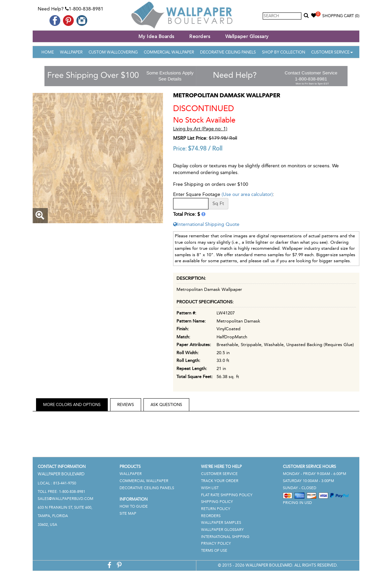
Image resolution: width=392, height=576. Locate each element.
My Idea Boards (156, 37)
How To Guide (134, 506)
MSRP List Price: (190, 138)
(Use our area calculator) (247, 194)
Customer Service (332, 52)
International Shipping (225, 537)
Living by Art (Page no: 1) (200, 129)
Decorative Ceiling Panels (228, 52)
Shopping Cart (341, 16)
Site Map (128, 514)
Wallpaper (71, 52)
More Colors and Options (72, 405)
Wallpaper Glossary (247, 37)
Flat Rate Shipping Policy (227, 495)
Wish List (210, 488)
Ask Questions (166, 405)
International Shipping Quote (206, 224)
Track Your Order (220, 481)
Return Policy (216, 509)
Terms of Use (214, 551)
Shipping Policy (217, 502)
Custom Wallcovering (113, 52)
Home (48, 52)
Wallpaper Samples (221, 523)
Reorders (200, 37)
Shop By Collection (284, 52)
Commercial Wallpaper (169, 52)
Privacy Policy (216, 544)
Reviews (126, 405)
